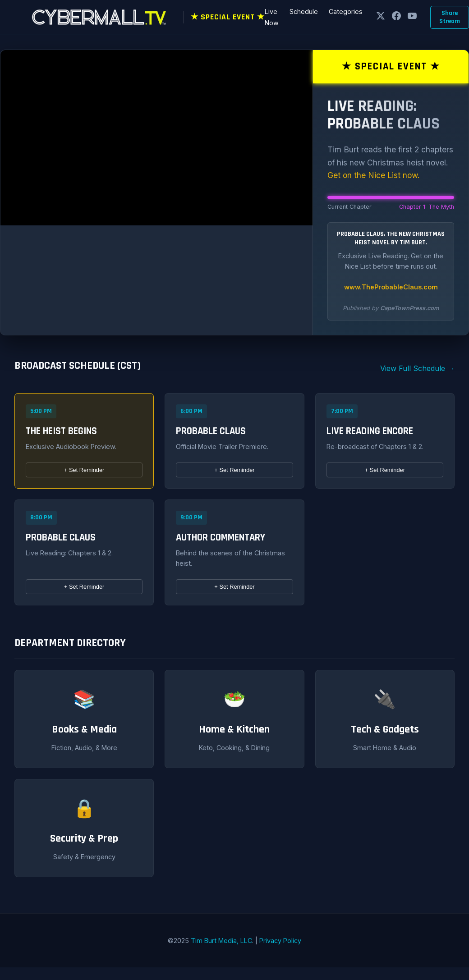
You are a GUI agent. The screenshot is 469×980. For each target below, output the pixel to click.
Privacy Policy (280, 941)
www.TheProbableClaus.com (391, 287)
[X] (381, 18)
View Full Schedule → (417, 368)
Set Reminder (84, 470)
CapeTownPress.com (410, 308)
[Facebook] (396, 18)
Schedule (304, 11)
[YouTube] (412, 18)
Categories (346, 11)
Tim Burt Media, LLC (221, 941)
